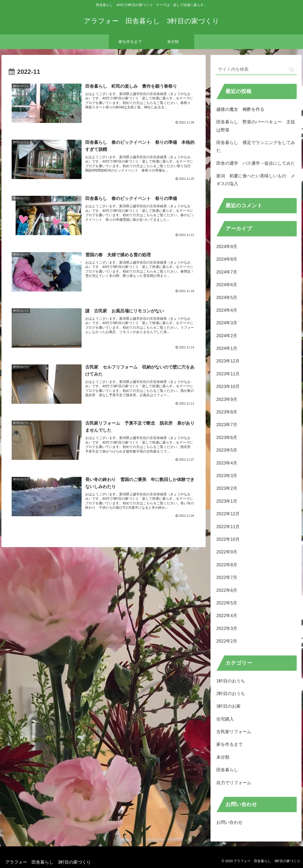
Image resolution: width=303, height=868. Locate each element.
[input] (256, 70)
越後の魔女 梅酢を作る (240, 109)
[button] (292, 70)
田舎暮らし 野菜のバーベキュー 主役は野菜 (256, 126)
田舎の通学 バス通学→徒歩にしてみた (256, 163)
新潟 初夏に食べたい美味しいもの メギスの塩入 (256, 180)
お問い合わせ (229, 822)
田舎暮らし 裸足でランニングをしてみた (256, 146)
